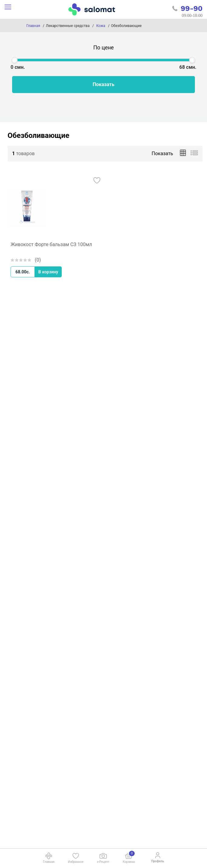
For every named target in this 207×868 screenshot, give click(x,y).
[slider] (15, 60)
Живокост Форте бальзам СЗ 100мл (51, 244)
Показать (103, 84)
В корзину (48, 272)
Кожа (101, 26)
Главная (33, 26)
